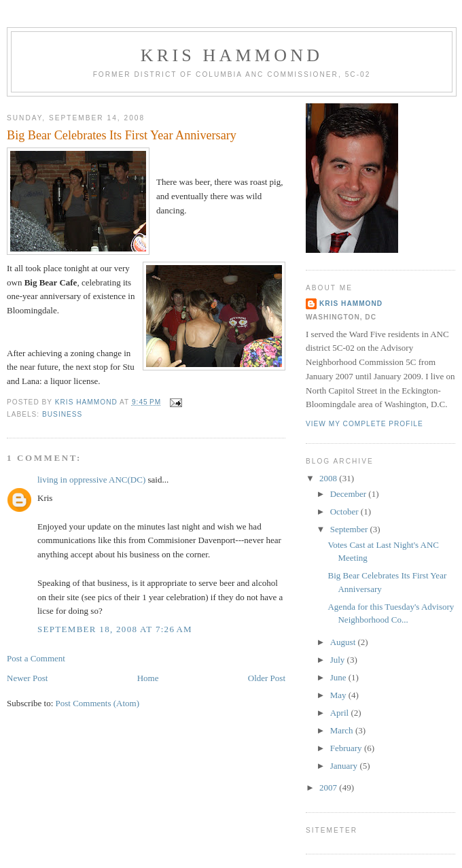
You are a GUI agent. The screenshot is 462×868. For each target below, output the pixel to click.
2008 (329, 478)
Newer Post (27, 678)
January (345, 766)
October (345, 511)
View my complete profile (365, 424)
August (344, 642)
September (350, 529)
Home (148, 678)
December (350, 494)
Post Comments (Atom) (98, 703)
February (347, 748)
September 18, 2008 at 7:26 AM (115, 629)
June (339, 677)
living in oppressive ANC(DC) (91, 480)
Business (62, 414)
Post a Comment (36, 658)
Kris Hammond (232, 55)
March (343, 730)
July (339, 660)
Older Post (267, 678)
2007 (329, 787)
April (341, 713)
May (339, 695)
